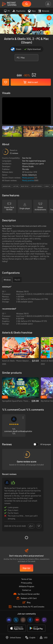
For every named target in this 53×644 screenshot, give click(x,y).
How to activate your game (33, 164)
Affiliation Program (27, 586)
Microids (26, 169)
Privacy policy (27, 583)
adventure (7, 186)
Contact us (27, 590)
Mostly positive (28, 178)
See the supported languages (34, 161)
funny (47, 186)
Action (25, 175)
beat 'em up (25, 186)
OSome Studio (28, 166)
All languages (42, 444)
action (16, 186)
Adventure (32, 175)
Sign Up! (26, 568)
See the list (27, 158)
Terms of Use (27, 579)
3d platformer (37, 186)
